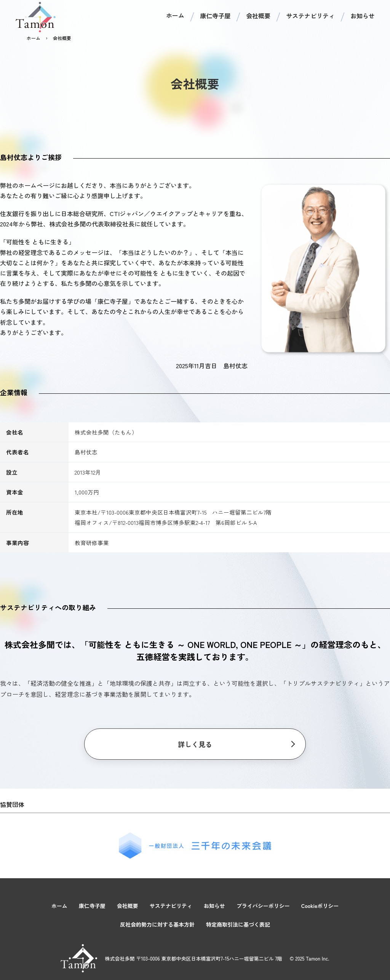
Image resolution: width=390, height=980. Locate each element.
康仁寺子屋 (215, 16)
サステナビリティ (310, 16)
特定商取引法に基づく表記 (238, 924)
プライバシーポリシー (263, 906)
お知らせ (363, 16)
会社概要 (258, 16)
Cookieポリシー (320, 906)
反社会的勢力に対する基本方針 (157, 924)
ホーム (175, 15)
